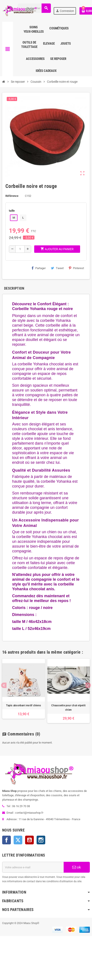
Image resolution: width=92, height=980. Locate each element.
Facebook (6, 840)
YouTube (29, 840)
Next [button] (88, 685)
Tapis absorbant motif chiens (23, 705)
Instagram (41, 840)
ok (77, 867)
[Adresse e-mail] (33, 867)
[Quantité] (20, 249)
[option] (24, 691)
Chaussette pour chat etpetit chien (68, 708)
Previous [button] (4, 685)
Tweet (57, 268)
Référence (12, 196)
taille (12, 211)
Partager (39, 268)
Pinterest (76, 268)
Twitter (18, 840)
